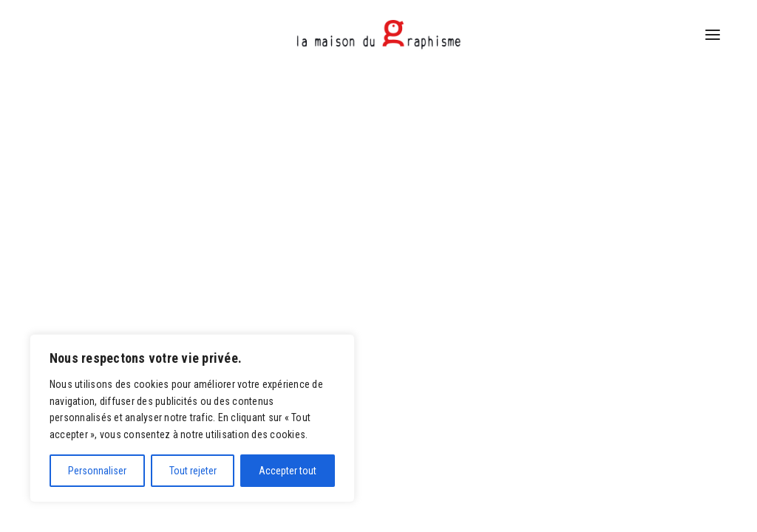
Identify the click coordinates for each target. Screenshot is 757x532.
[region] (192, 418)
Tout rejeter (193, 471)
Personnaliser (97, 471)
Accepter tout (288, 471)
